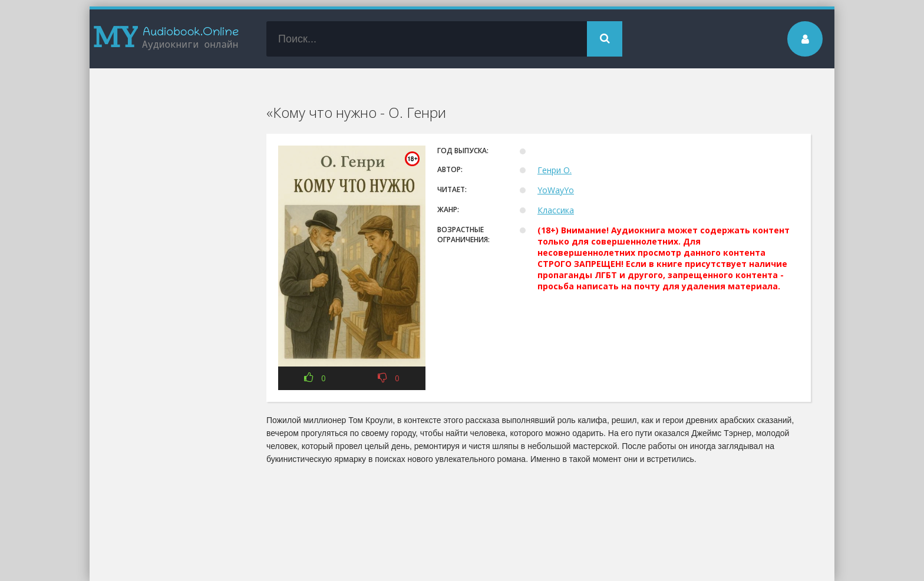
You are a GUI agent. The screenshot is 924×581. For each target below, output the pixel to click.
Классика (556, 210)
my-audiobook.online (166, 39)
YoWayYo (556, 190)
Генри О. (555, 170)
